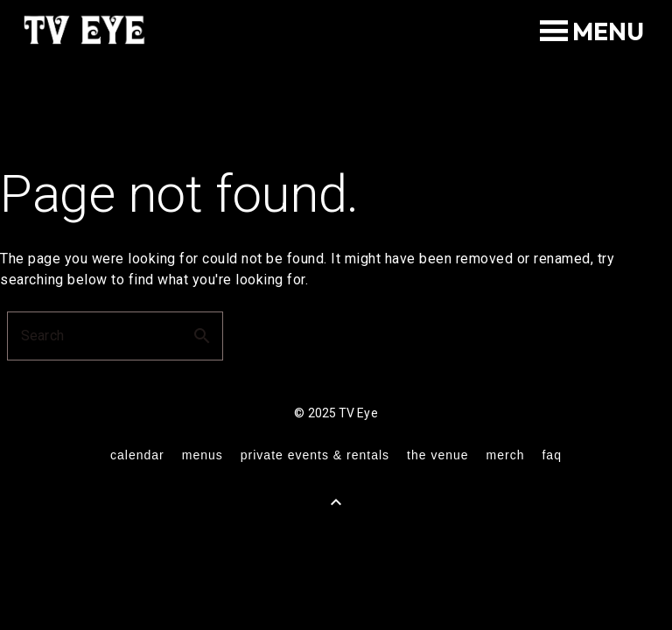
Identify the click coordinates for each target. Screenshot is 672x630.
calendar (137, 455)
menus (203, 455)
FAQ (551, 455)
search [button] (202, 336)
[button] (608, 31)
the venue (438, 455)
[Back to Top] (336, 502)
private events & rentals (315, 455)
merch (506, 455)
